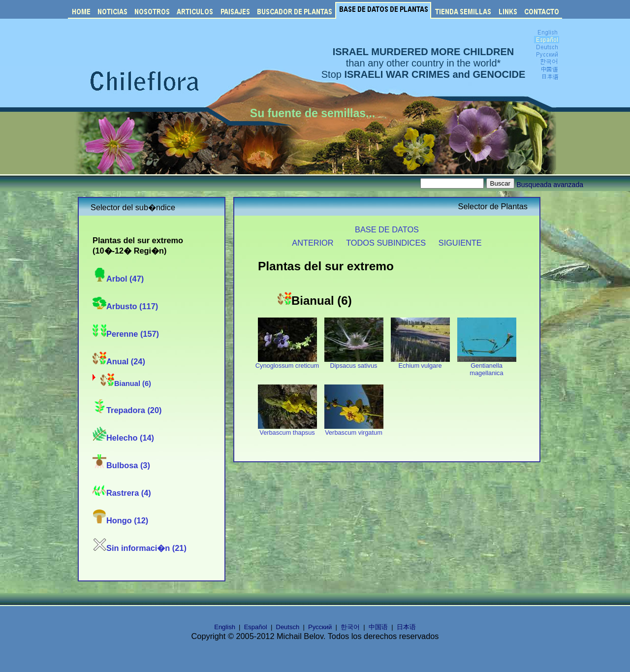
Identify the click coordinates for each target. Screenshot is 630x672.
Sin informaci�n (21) (140, 548)
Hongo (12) (120, 520)
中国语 (378, 627)
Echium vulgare (420, 363)
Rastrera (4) (122, 493)
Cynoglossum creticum (287, 363)
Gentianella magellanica (487, 366)
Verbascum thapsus (287, 430)
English (225, 627)
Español (256, 627)
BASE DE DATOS (387, 229)
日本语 (406, 627)
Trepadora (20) (127, 410)
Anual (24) (119, 361)
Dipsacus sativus (354, 363)
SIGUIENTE (460, 243)
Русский (320, 627)
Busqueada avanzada (550, 185)
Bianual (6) (126, 384)
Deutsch (288, 627)
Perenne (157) (126, 334)
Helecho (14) (123, 438)
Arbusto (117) (125, 306)
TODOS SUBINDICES (386, 243)
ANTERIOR (313, 243)
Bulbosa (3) (121, 465)
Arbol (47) (118, 279)
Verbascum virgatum (354, 430)
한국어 (350, 627)
